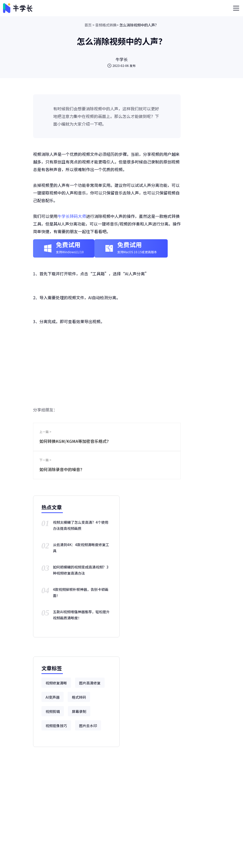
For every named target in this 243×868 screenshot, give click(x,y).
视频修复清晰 (56, 683)
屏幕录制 (79, 711)
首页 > (89, 25)
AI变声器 (53, 697)
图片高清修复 (90, 683)
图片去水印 (88, 726)
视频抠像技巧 (56, 726)
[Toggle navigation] (236, 8)
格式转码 (79, 697)
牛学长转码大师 (72, 216)
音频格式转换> (107, 25)
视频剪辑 (53, 711)
